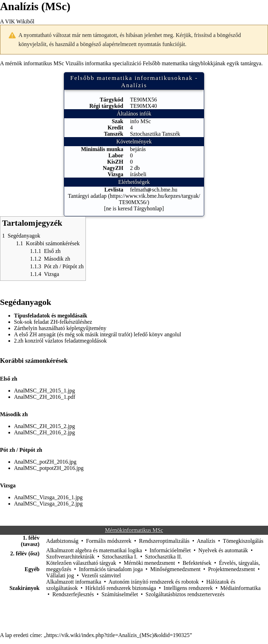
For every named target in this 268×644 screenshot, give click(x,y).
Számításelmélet (120, 594)
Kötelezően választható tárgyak (81, 563)
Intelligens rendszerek (188, 588)
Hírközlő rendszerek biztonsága (121, 588)
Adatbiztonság (62, 541)
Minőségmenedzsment (176, 569)
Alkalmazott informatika (74, 582)
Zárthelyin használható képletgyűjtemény (60, 328)
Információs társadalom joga (111, 569)
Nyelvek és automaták (223, 550)
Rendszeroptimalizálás (164, 541)
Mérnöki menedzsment (149, 563)
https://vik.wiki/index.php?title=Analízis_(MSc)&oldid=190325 (118, 635)
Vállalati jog (60, 575)
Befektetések (197, 563)
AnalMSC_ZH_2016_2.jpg (44, 432)
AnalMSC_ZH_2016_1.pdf (45, 397)
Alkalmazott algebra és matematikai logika (94, 550)
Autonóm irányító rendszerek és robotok (154, 582)
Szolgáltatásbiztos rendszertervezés (185, 594)
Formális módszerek (109, 541)
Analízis (206, 541)
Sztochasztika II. (163, 557)
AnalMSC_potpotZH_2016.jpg (49, 468)
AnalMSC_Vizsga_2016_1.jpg (48, 497)
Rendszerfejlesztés (73, 594)
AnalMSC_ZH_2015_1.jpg (44, 391)
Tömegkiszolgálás (243, 541)
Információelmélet (170, 550)
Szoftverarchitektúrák (70, 557)
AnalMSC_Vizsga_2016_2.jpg (48, 504)
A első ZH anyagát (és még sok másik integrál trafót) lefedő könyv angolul (98, 334)
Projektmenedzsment (231, 569)
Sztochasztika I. (120, 557)
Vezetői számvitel (101, 575)
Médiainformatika (240, 588)
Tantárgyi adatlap (87, 196)
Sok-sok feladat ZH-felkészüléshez (53, 322)
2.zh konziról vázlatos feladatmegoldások (60, 341)
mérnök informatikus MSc (35, 63)
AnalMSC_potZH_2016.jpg (45, 462)
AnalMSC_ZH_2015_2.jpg (44, 426)
